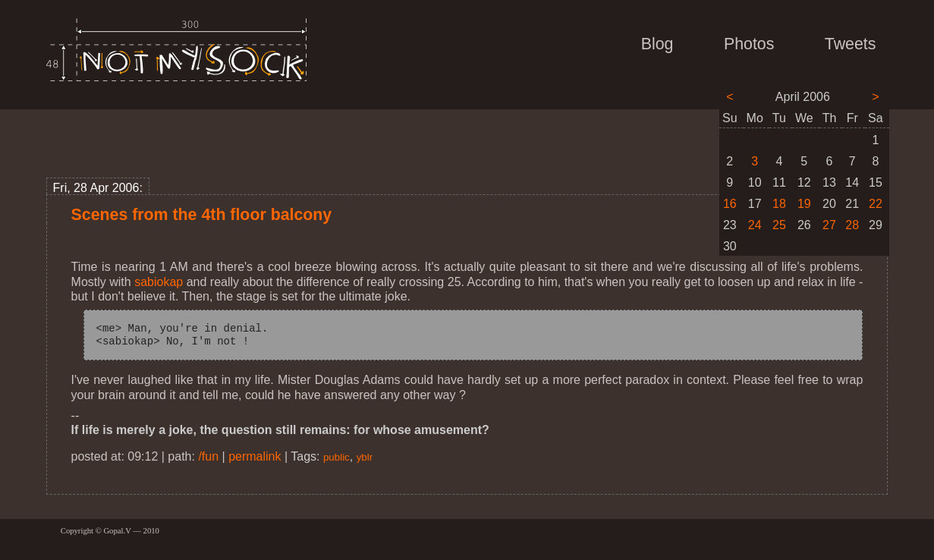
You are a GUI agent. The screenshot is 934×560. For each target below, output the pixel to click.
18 (779, 204)
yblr (365, 457)
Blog (657, 44)
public (336, 457)
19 (804, 204)
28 (852, 225)
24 (755, 225)
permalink (255, 456)
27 (829, 225)
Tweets (851, 44)
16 (730, 204)
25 (779, 225)
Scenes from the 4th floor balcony (202, 215)
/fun (208, 456)
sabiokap (159, 282)
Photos (749, 44)
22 (876, 204)
